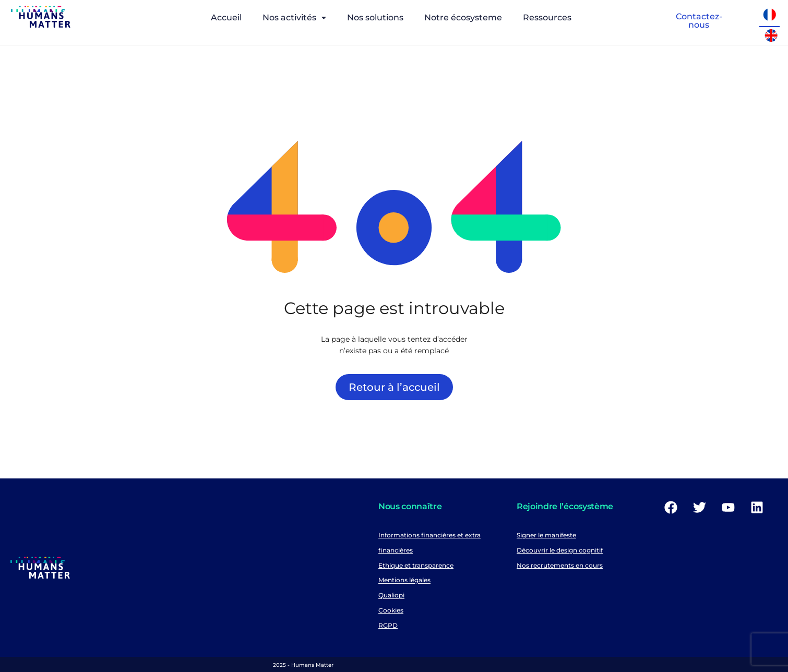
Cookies (391, 610)
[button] (294, 18)
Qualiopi (391, 596)
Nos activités (294, 17)
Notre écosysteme (463, 17)
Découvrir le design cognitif (560, 550)
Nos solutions (375, 17)
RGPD (388, 625)
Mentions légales (404, 580)
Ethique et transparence (416, 565)
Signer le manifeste (546, 535)
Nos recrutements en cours (560, 565)
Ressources (547, 17)
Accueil (226, 17)
